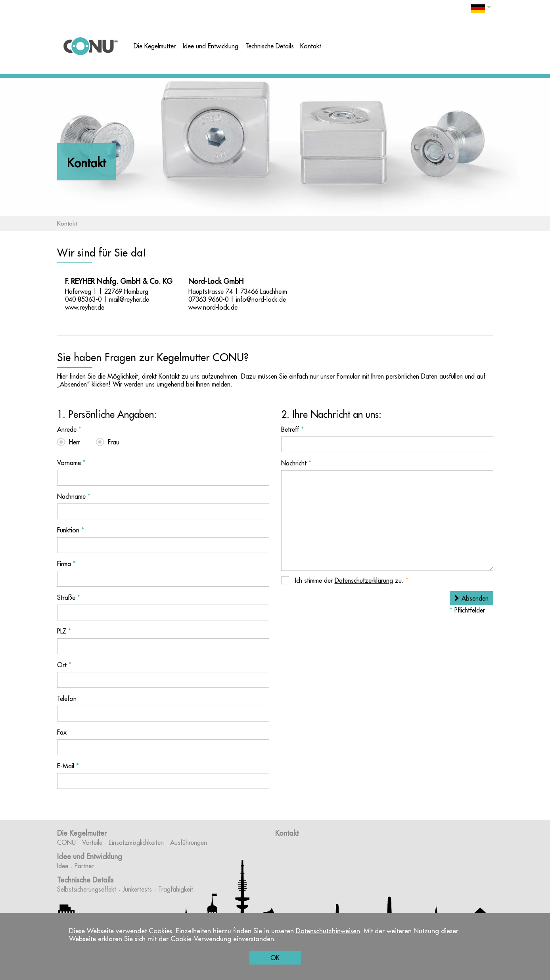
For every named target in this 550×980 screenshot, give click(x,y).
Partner (84, 866)
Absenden (475, 598)
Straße (69, 597)
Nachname (74, 496)
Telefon (67, 699)
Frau (114, 442)
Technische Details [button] (270, 46)
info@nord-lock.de (261, 299)
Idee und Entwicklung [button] (211, 46)
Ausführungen (189, 842)
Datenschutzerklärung (364, 580)
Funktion (71, 530)
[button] (481, 11)
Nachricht (296, 463)
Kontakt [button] (311, 46)
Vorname (71, 463)
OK (275, 958)
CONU (66, 842)
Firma (66, 564)
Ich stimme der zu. (351, 580)
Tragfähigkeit (176, 889)
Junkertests (137, 889)
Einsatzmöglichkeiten (136, 842)
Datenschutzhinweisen (328, 931)
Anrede (69, 429)
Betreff (292, 429)
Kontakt (287, 833)
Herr (75, 442)
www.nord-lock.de (213, 307)
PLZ (64, 631)
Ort (64, 665)
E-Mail (68, 766)
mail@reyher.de (129, 299)
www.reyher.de (85, 307)
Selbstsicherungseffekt (87, 889)
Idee (63, 866)
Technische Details (85, 880)
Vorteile (92, 842)
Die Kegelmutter (82, 833)
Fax (62, 732)
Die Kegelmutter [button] (155, 46)
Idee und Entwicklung (90, 857)
